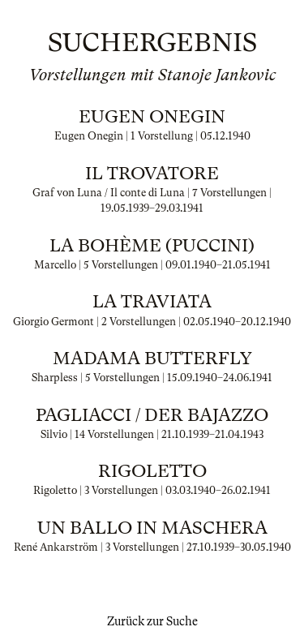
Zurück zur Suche (152, 621)
